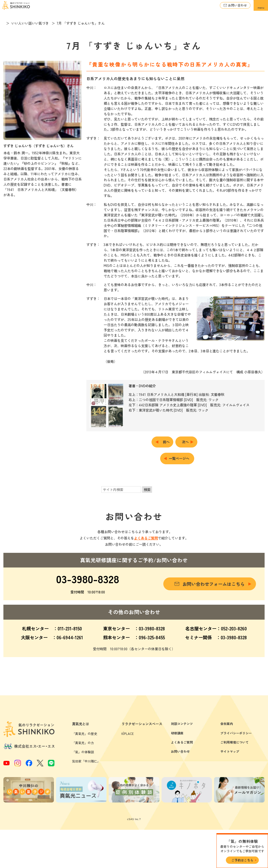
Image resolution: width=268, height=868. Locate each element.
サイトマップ (230, 790)
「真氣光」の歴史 (85, 772)
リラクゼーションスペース (142, 762)
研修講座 (177, 771)
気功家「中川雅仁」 (86, 799)
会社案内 (227, 762)
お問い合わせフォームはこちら (214, 584)
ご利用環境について (234, 780)
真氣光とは (80, 762)
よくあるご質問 (146, 538)
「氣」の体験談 (83, 790)
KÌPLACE (128, 772)
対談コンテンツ (182, 762)
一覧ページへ (179, 458)
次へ (185, 442)
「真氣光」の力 (83, 781)
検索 (147, 490)
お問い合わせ (237, 5)
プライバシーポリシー (236, 771)
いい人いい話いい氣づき (37, 23)
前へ (166, 442)
